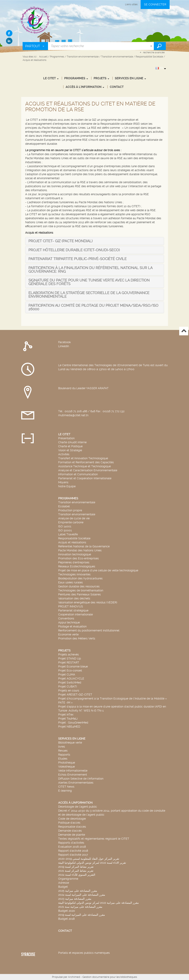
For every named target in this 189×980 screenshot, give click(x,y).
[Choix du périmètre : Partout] (35, 46)
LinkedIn (64, 346)
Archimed (74, 977)
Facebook (64, 342)
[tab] (60, 241)
